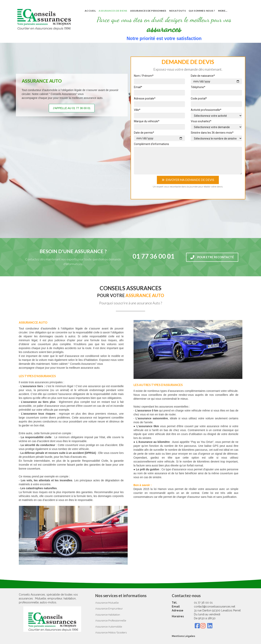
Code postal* (199, 99)
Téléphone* (198, 87)
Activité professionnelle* (206, 110)
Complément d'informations (151, 144)
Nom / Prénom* (144, 76)
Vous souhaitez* (201, 121)
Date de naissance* (203, 76)
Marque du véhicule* (147, 121)
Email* (138, 87)
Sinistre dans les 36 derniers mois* (212, 133)
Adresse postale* (145, 99)
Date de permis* (144, 133)
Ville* (137, 110)
